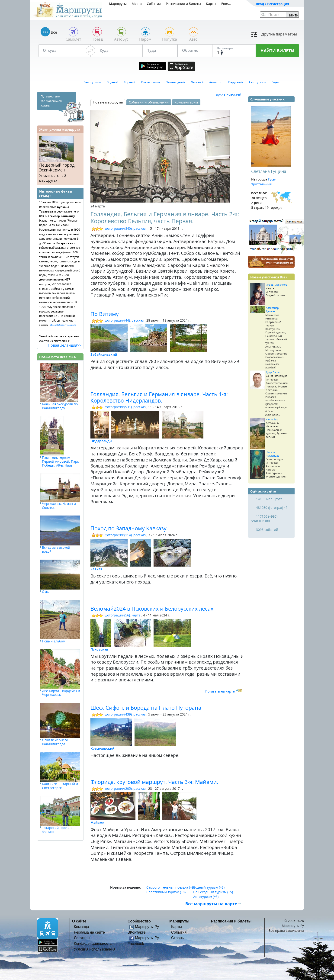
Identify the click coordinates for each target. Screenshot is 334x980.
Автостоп (216, 82)
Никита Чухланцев (273, 454)
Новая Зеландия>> (65, 345)
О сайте (79, 921)
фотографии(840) (118, 228)
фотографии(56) (117, 615)
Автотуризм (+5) (206, 897)
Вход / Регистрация (272, 4)
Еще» (275, 82)
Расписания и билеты (231, 921)
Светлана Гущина (269, 171)
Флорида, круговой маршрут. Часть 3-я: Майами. (154, 782)
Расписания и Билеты (183, 4)
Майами (98, 823)
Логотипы (82, 938)
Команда (82, 927)
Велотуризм (92, 82)
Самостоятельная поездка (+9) (170, 887)
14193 (261, 499)
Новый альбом (54, 641)
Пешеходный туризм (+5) (213, 892)
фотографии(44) (117, 320)
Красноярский (103, 748)
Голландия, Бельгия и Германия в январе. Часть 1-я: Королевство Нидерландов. (159, 397)
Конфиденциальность (93, 943)
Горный (130, 82)
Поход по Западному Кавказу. (129, 528)
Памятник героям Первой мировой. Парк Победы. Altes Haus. (60, 461)
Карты (211, 4)
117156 (262, 516)
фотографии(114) (118, 535)
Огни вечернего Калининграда (55, 742)
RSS (71, 357)
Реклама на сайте (89, 932)
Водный (112, 82)
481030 (262, 508)
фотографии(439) (118, 714)
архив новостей (229, 94)
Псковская (99, 649)
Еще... (226, 4)
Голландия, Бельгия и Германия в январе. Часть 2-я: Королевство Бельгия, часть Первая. (165, 217)
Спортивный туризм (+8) (166, 892)
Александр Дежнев (272, 309)
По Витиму (105, 314)
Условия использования (95, 949)
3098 (260, 530)
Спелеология (150, 82)
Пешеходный (175, 82)
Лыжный (197, 82)
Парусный (236, 82)
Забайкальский (104, 354)
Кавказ (96, 569)
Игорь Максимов (276, 285)
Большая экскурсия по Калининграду (60, 406)
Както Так (272, 419)
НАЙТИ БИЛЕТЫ (277, 51)
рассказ (140, 228)
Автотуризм (257, 82)
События (154, 4)
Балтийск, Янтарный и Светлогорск (60, 786)
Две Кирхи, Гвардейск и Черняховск (61, 693)
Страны (178, 938)
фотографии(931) (118, 407)
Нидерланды (101, 441)
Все (63, 357)
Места (137, 4)
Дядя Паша (273, 372)
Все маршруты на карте (211, 904)
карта (136, 615)
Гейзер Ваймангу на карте (62, 325)
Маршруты (118, 4)
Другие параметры (279, 34)
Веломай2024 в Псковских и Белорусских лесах (152, 609)
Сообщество (139, 921)
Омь (45, 592)
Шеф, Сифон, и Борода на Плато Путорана (146, 708)
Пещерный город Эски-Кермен (57, 167)
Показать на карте (220, 691)
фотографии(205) (118, 788)
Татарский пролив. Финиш (57, 830)
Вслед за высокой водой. (56, 549)
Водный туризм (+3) (209, 887)
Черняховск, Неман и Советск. (59, 506)
